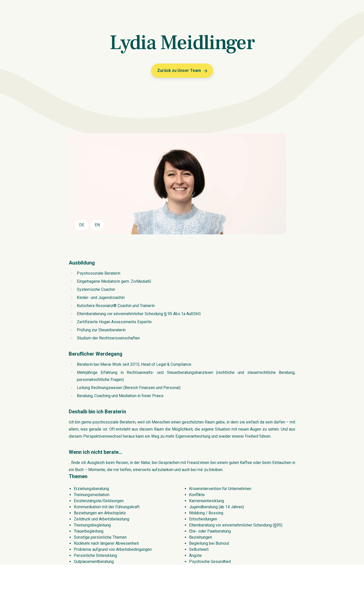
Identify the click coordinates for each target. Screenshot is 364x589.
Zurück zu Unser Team (183, 71)
